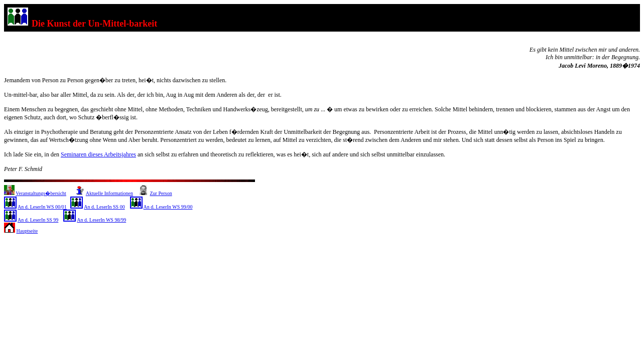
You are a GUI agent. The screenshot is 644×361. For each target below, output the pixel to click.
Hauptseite (27, 231)
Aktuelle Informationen (109, 193)
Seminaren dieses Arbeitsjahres (98, 154)
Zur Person (161, 193)
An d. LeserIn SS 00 (104, 207)
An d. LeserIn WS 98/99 (101, 220)
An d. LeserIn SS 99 (38, 220)
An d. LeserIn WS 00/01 (42, 207)
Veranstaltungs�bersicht (41, 193)
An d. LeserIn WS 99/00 (168, 207)
